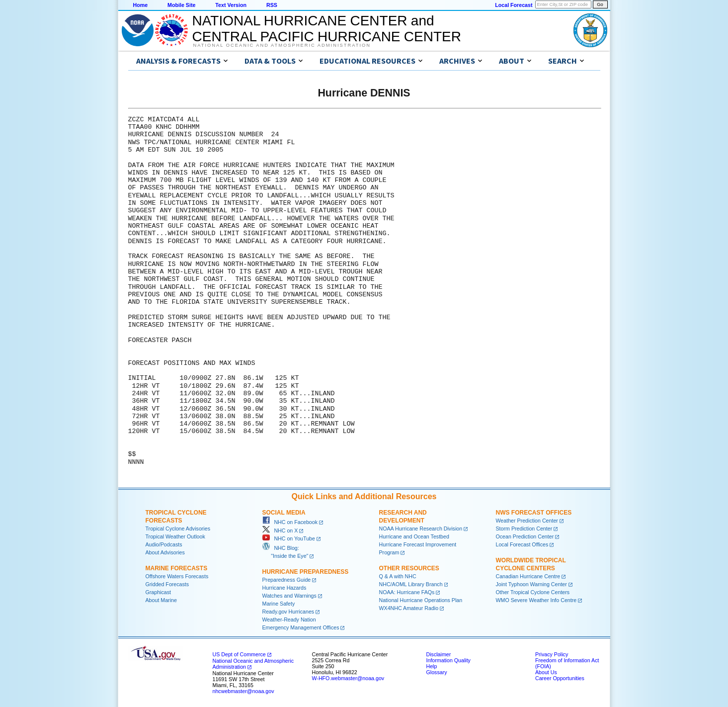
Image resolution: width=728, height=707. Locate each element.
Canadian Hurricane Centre (528, 576)
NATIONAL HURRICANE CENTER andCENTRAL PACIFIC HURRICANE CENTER (327, 29)
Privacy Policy (552, 654)
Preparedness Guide (287, 580)
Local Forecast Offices (522, 544)
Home (141, 5)
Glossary (437, 672)
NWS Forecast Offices (534, 513)
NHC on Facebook (290, 522)
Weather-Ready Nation (289, 619)
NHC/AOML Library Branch (411, 584)
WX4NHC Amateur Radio (409, 608)
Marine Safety (279, 604)
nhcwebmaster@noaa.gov (243, 691)
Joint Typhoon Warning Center (531, 584)
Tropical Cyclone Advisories (178, 529)
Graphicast (159, 592)
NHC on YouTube (289, 538)
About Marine (161, 600)
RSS (272, 5)
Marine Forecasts (177, 568)
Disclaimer (439, 654)
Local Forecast (514, 5)
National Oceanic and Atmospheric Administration (282, 45)
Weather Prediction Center (527, 521)
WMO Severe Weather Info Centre (536, 600)
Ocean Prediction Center (525, 536)
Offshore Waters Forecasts (177, 576)
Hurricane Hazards (284, 588)
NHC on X (280, 530)
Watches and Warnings (289, 596)
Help (432, 666)
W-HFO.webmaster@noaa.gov (348, 678)
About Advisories (165, 552)
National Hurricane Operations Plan (421, 600)
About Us (546, 672)
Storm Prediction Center (524, 529)
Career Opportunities (560, 678)
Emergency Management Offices (301, 627)
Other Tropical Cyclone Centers (533, 592)
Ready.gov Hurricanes (288, 612)
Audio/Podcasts (164, 544)
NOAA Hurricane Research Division (421, 529)
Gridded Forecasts (167, 584)
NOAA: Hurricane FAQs (407, 592)
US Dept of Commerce (239, 654)
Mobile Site (181, 5)
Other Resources (409, 568)
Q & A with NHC (398, 576)
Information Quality (448, 660)
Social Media (284, 513)
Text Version (231, 5)
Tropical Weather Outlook (175, 536)
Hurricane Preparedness (306, 572)
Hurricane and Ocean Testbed (414, 536)
